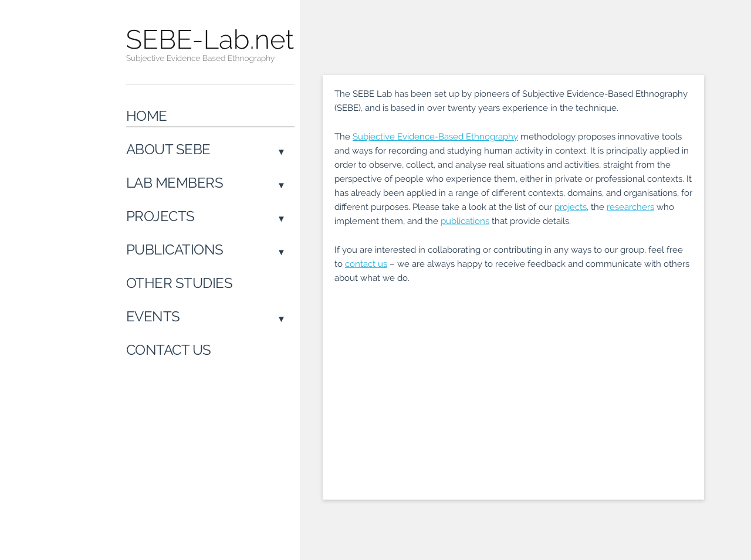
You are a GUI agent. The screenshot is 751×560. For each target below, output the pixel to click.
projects (571, 207)
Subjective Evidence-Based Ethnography (435, 137)
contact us (366, 264)
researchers (630, 207)
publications (465, 221)
